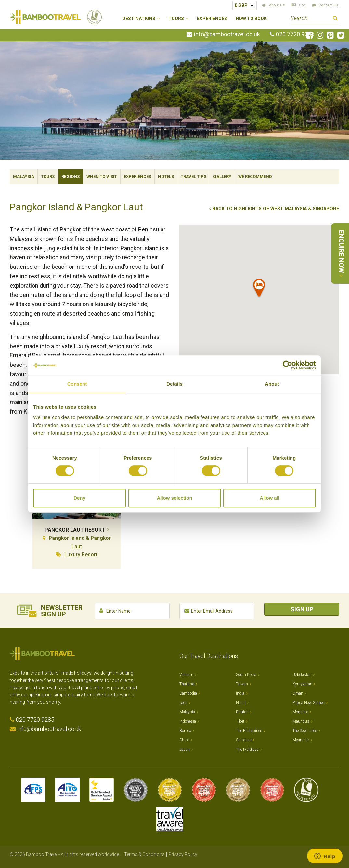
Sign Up (302, 609)
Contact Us (329, 5)
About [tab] (272, 384)
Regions (71, 176)
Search (335, 19)
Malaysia (24, 176)
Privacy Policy (183, 854)
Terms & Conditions (144, 854)
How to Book (251, 19)
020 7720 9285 (295, 34)
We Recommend (255, 176)
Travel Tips (194, 176)
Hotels (166, 176)
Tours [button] (176, 19)
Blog (302, 5)
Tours (48, 176)
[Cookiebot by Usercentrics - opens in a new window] (287, 365)
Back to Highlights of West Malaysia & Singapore (276, 209)
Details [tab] (174, 384)
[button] (259, 289)
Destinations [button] (139, 19)
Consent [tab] (77, 384)
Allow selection (174, 498)
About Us (277, 5)
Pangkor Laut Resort (75, 530)
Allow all (270, 498)
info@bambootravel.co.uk (227, 34)
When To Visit (102, 176)
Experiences (212, 19)
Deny (79, 498)
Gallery (222, 176)
